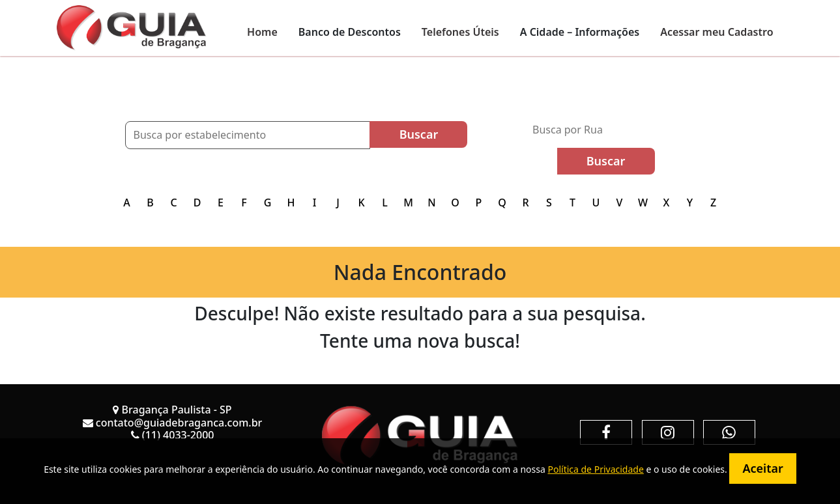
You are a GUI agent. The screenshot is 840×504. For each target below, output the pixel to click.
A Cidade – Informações (580, 32)
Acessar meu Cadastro (717, 32)
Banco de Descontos (350, 32)
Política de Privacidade (595, 469)
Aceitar (762, 468)
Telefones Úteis (460, 32)
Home (262, 32)
